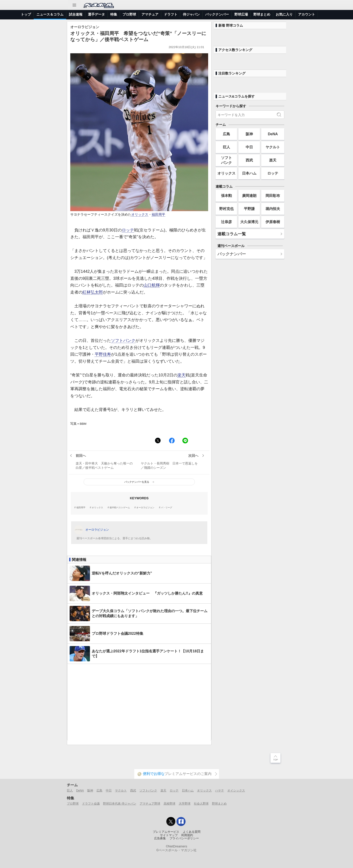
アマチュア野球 (150, 804)
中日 (249, 147)
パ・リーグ (167, 508)
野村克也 (226, 209)
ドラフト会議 (91, 804)
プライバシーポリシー (184, 838)
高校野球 (169, 804)
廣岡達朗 (249, 196)
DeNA (273, 134)
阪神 (249, 134)
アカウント (307, 14)
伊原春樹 (273, 222)
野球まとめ (262, 14)
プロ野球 (129, 14)
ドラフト (171, 14)
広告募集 (160, 838)
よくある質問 (192, 832)
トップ (26, 14)
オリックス (140, 215)
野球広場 (241, 14)
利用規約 (187, 835)
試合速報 (76, 14)
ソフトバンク (123, 341)
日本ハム (249, 173)
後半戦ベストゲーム (120, 508)
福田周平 (158, 215)
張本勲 (226, 196)
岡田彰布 (273, 196)
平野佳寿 (103, 354)
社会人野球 (201, 804)
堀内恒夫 (273, 209)
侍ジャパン (191, 14)
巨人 (226, 147)
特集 (114, 14)
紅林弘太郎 (93, 292)
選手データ (96, 14)
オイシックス (236, 790)
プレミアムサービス (166, 832)
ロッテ (128, 230)
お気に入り (284, 14)
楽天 (181, 375)
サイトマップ (169, 835)
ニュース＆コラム (50, 14)
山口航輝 (152, 285)
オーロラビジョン (145, 508)
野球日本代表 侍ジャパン (120, 804)
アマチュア (150, 14)
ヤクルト (273, 147)
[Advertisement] (139, 702)
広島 (226, 134)
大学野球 (185, 804)
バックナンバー (217, 14)
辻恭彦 (226, 222)
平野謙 (249, 209)
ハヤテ (220, 790)
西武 (249, 160)
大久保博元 (249, 222)
